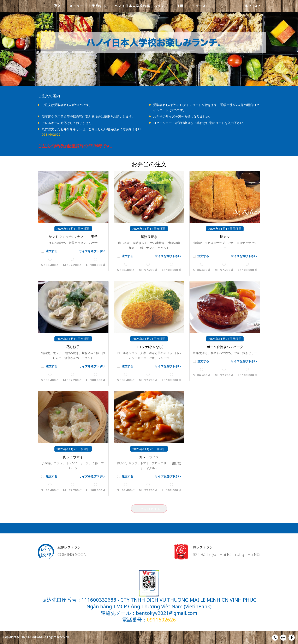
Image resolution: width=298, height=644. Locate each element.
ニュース (199, 6)
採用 (180, 6)
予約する (99, 6)
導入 (58, 6)
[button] (248, 6)
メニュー (76, 6)
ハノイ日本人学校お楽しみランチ (141, 6)
